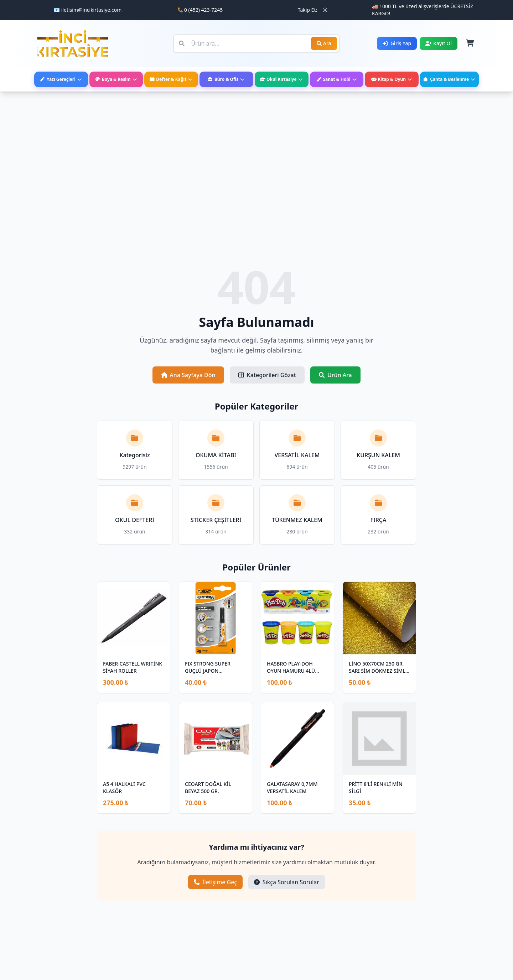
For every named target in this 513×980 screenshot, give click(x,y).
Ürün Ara (335, 375)
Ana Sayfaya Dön (188, 375)
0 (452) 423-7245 (203, 10)
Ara (324, 43)
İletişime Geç (215, 882)
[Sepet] (470, 43)
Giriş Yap (397, 43)
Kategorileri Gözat (267, 375)
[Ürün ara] (256, 43)
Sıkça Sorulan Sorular (287, 882)
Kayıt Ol (439, 43)
